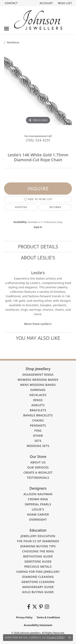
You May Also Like (38, 338)
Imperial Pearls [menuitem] (38, 504)
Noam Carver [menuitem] (38, 514)
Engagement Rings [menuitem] (38, 375)
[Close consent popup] (70, 637)
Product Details (38, 247)
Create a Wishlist (38, 472)
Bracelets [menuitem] (38, 410)
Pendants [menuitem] (38, 425)
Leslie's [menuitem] (38, 509)
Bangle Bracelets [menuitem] (38, 415)
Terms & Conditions (48, 617)
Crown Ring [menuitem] (38, 499)
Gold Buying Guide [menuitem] (38, 592)
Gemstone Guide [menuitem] (38, 561)
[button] (46, 3)
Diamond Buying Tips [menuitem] (38, 546)
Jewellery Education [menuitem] (38, 536)
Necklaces (13, 42)
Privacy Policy (24, 617)
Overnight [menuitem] (38, 519)
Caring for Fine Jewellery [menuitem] (38, 572)
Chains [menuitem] (38, 420)
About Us (38, 462)
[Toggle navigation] (6, 29)
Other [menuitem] (38, 436)
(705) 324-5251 (38, 140)
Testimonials (38, 478)
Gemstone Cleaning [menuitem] (38, 582)
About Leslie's (38, 258)
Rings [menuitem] (38, 400)
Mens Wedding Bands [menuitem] (38, 385)
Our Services (38, 467)
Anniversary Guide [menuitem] (38, 587)
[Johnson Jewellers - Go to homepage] (38, 20)
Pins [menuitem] (38, 431)
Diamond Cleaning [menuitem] (38, 577)
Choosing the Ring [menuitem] (38, 551)
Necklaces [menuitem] (38, 395)
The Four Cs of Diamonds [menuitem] (38, 541)
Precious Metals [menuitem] (38, 567)
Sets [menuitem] (38, 441)
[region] (38, 91)
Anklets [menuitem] (38, 405)
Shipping (21, 207)
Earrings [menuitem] (38, 390)
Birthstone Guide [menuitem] (38, 556)
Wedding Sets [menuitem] (38, 446)
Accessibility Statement (38, 625)
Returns (55, 207)
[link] (11, 3)
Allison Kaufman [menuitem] (38, 494)
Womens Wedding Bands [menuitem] (38, 380)
